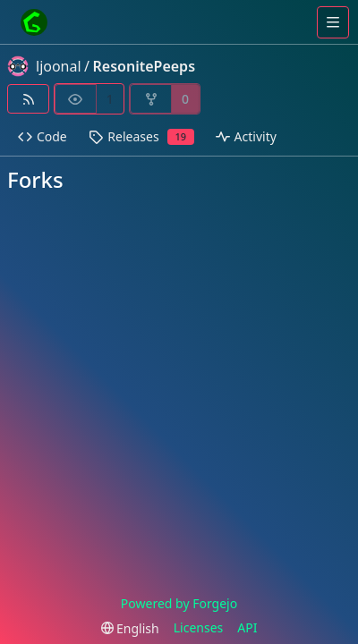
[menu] (130, 628)
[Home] (34, 22)
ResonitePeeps (144, 66)
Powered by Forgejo (179, 603)
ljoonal (59, 66)
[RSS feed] (28, 99)
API (247, 627)
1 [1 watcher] (110, 99)
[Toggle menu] (333, 22)
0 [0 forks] (185, 99)
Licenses (199, 627)
